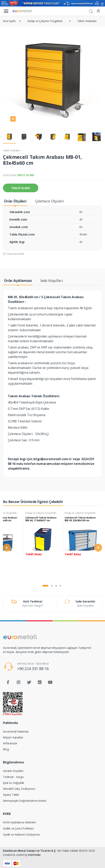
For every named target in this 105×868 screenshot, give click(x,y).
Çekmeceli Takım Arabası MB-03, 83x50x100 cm (80, 519)
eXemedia (34, 855)
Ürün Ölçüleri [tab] (15, 201)
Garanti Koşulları (13, 771)
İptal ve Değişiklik (14, 783)
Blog (6, 749)
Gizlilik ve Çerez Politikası (18, 828)
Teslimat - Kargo (13, 777)
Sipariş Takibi (11, 795)
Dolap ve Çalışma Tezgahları (41, 513)
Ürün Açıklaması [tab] (18, 280)
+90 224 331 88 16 (33, 669)
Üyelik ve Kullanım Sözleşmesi (21, 834)
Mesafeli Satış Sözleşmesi (19, 789)
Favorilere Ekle (14, 254)
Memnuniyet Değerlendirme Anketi (25, 801)
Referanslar (10, 743)
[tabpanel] (43, 545)
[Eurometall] (22, 11)
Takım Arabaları (12, 150)
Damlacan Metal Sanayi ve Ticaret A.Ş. (30, 851)
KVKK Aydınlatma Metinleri (19, 822)
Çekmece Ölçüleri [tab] (50, 201)
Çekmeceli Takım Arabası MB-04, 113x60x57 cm (41, 519)
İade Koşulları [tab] (52, 280)
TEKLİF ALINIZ (21, 188)
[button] (91, 11)
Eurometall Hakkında (16, 731)
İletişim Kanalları (13, 737)
